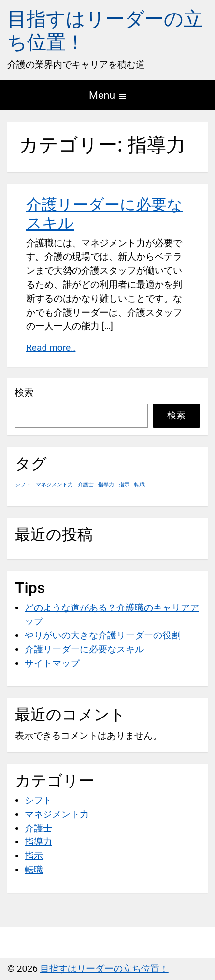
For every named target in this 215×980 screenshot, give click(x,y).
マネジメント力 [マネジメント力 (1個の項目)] (54, 485)
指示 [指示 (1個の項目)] (124, 485)
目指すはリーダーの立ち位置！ (104, 969)
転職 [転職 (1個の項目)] (140, 485)
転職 (34, 870)
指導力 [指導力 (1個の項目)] (106, 485)
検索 (24, 393)
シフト (38, 800)
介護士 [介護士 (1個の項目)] (86, 485)
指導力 (38, 842)
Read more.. (51, 348)
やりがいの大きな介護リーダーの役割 (103, 635)
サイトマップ (52, 663)
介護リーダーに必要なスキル (84, 649)
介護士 (38, 828)
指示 (34, 856)
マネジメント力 (57, 814)
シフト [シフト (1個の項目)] (23, 485)
